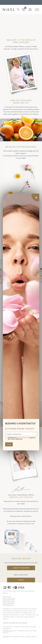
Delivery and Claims (9, 601)
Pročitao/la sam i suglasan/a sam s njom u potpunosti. (22, 438)
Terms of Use (7, 597)
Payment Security (8, 605)
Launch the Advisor (21, 568)
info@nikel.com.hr (8, 631)
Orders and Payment (9, 599)
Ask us (21, 580)
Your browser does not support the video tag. (21, 25)
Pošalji (9, 444)
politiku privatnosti (23, 438)
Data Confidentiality (9, 603)
